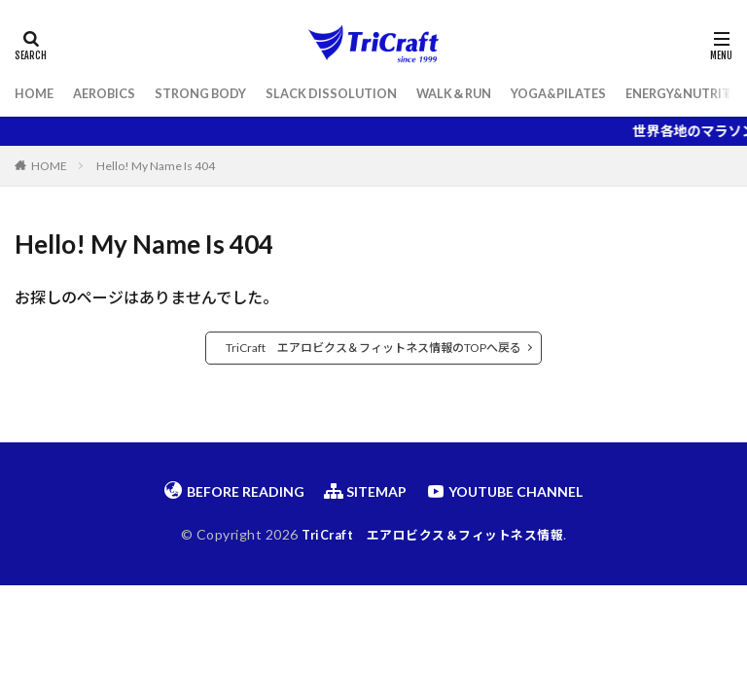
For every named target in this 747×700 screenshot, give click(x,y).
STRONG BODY (215, 94)
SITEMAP (365, 491)
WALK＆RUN (487, 94)
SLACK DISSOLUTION (356, 94)
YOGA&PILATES (600, 94)
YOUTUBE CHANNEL (504, 491)
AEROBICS (111, 94)
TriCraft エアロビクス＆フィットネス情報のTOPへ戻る (373, 348)
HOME (36, 94)
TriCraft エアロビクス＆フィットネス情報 (432, 534)
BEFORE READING (234, 491)
